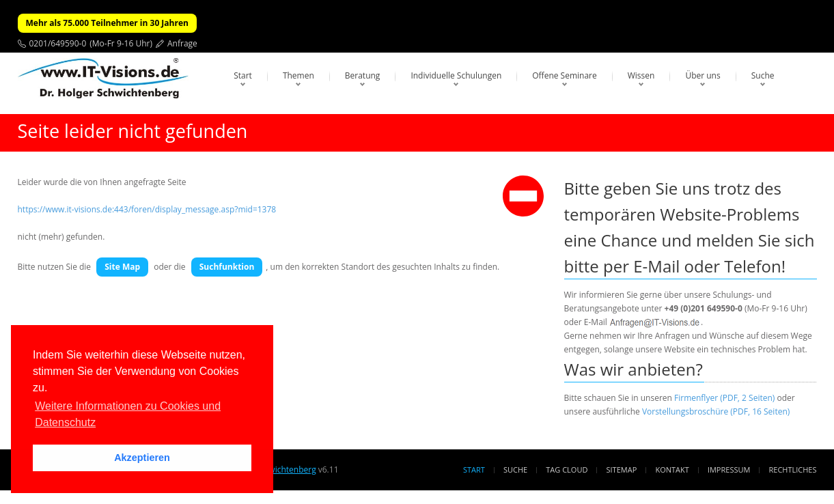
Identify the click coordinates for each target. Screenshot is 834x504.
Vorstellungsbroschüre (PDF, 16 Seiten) (716, 411)
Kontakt (672, 470)
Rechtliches (793, 470)
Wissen (641, 75)
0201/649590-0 (58, 43)
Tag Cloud (567, 470)
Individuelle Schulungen (456, 75)
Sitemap (622, 470)
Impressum (729, 470)
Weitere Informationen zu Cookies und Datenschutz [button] (128, 414)
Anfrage (182, 43)
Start (243, 75)
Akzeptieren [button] (142, 458)
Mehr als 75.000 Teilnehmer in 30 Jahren (107, 23)
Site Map (122, 267)
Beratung (363, 75)
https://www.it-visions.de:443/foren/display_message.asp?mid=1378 (147, 209)
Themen (298, 75)
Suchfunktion (227, 267)
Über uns (703, 75)
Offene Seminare (565, 75)
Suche (763, 75)
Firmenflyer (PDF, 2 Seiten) (724, 398)
